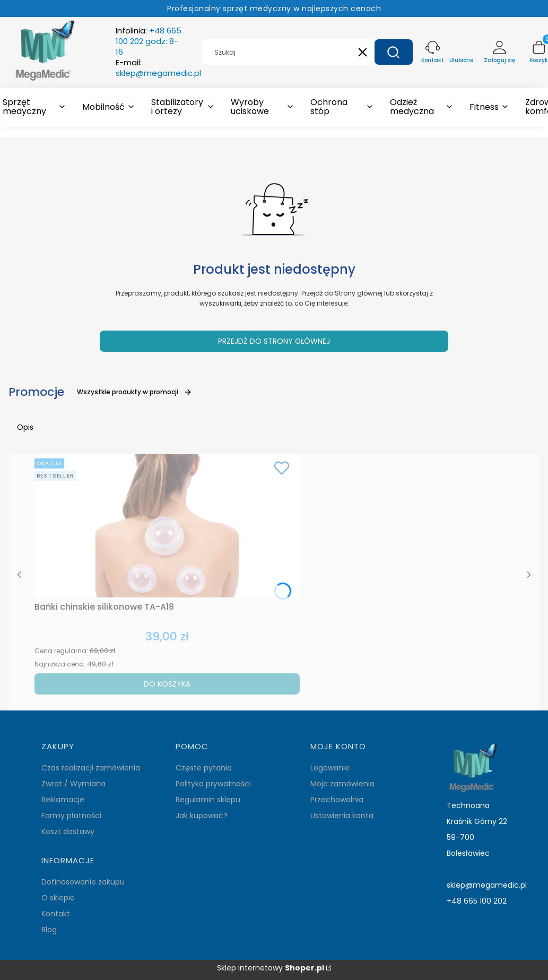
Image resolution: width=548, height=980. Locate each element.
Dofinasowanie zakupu (83, 882)
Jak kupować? (202, 816)
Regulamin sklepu (208, 800)
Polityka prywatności (213, 784)
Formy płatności (71, 816)
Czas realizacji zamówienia (91, 768)
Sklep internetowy (271, 968)
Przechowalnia (337, 800)
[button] (394, 52)
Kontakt (56, 914)
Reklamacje (63, 800)
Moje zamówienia (342, 784)
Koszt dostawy (68, 831)
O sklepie (58, 898)
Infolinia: (149, 41)
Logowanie (330, 768)
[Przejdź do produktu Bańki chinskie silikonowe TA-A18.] (167, 526)
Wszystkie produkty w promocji (134, 392)
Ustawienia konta (342, 816)
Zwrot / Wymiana (73, 784)
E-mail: (158, 68)
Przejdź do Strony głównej (274, 341)
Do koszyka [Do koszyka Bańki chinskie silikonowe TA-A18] (167, 684)
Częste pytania (204, 768)
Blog (49, 930)
